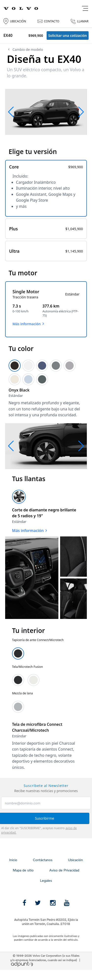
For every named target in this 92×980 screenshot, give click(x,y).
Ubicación (75, 860)
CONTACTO (48, 21)
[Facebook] (24, 903)
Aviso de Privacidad (64, 870)
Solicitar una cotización (68, 35)
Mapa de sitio (23, 870)
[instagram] (53, 903)
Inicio (13, 860)
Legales (46, 880)
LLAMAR (79, 21)
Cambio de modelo (25, 49)
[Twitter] (38, 903)
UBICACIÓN (15, 21)
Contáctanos (43, 860)
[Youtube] (67, 903)
